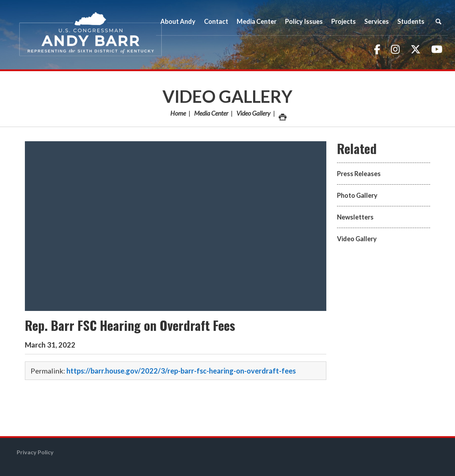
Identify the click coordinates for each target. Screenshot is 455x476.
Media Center (211, 113)
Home (178, 113)
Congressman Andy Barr (91, 35)
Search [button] (438, 21)
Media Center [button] (257, 21)
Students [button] (411, 21)
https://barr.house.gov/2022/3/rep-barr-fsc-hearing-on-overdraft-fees (181, 371)
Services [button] (377, 21)
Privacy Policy (35, 452)
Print (282, 115)
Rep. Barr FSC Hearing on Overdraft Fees (130, 325)
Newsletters (355, 217)
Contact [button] (216, 21)
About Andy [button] (178, 21)
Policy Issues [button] (304, 21)
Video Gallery (227, 96)
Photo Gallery (357, 195)
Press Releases (359, 174)
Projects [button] (344, 21)
